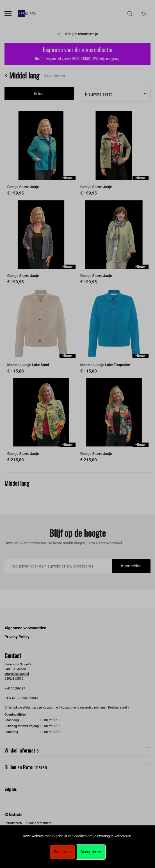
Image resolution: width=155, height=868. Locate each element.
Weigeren (62, 852)
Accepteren (91, 852)
